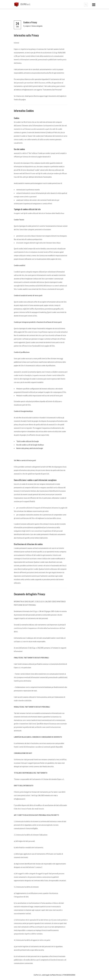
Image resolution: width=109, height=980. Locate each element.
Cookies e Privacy (30, 22)
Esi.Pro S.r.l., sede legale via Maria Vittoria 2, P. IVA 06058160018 (54, 975)
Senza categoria (37, 26)
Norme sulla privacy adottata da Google (30, 448)
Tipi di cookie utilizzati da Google (28, 441)
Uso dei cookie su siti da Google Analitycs (30, 445)
